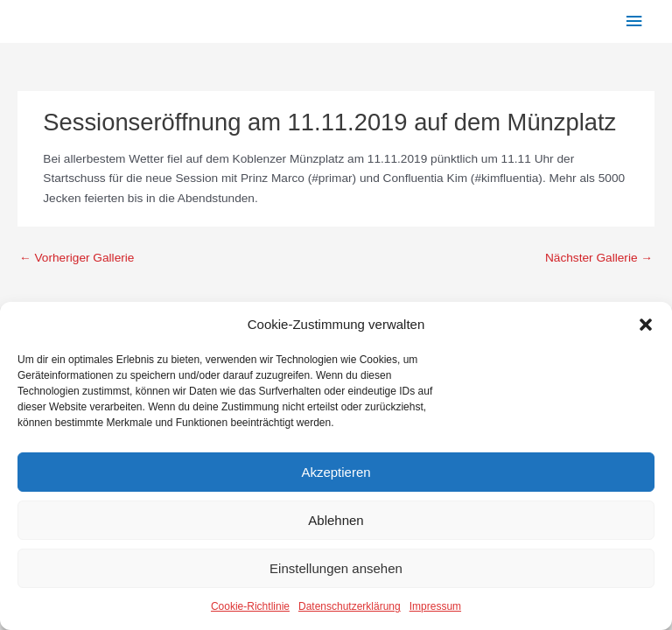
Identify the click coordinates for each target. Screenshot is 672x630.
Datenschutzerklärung (350, 606)
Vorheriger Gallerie (77, 258)
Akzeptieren (336, 472)
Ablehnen (336, 520)
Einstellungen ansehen (336, 568)
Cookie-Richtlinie (250, 606)
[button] (646, 325)
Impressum (435, 606)
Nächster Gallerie (599, 258)
